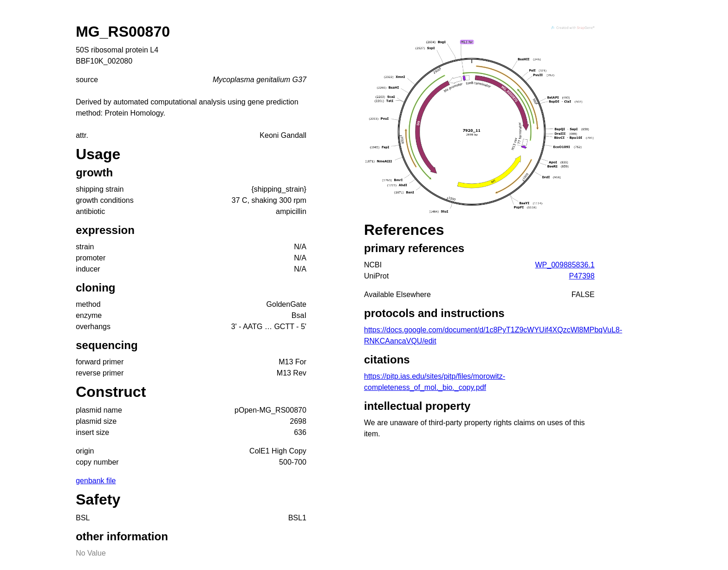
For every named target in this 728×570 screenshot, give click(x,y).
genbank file (96, 481)
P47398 (582, 276)
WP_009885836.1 (565, 265)
